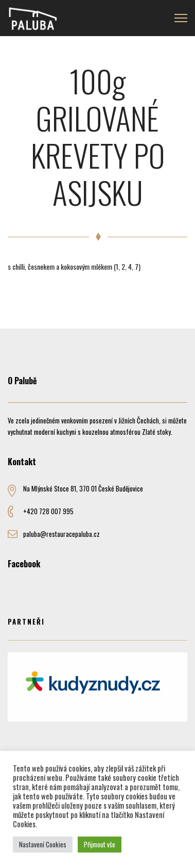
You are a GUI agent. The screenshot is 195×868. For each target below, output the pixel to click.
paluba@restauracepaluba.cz (61, 534)
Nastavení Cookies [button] (43, 844)
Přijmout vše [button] (100, 844)
